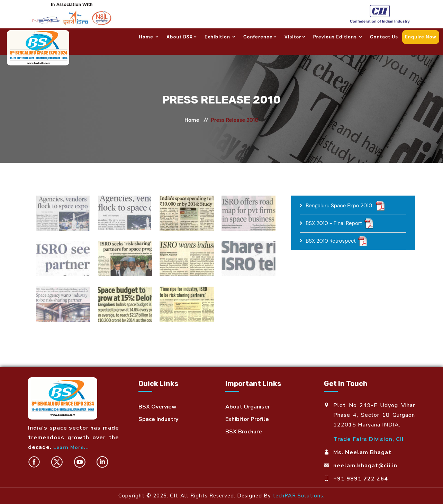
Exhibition (220, 37)
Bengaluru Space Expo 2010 (340, 206)
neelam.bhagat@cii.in (365, 466)
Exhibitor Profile (247, 419)
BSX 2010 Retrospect (331, 241)
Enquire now (421, 37)
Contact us (384, 37)
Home (149, 37)
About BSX (182, 37)
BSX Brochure (244, 432)
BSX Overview (157, 407)
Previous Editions (338, 37)
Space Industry (158, 419)
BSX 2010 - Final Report (334, 223)
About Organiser (248, 407)
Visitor (295, 37)
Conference (260, 37)
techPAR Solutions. (299, 496)
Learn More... (71, 447)
